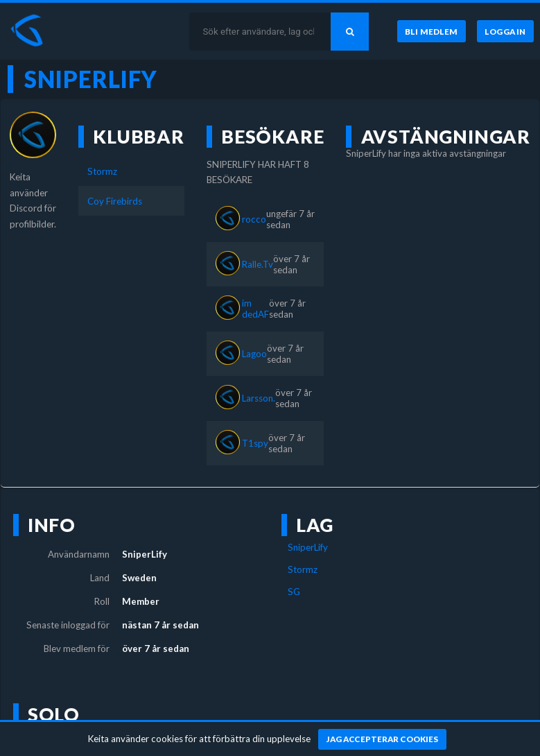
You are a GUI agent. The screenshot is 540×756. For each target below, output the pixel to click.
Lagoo (254, 354)
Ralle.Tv (258, 264)
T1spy (255, 443)
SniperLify (308, 547)
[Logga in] (505, 31)
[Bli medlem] (432, 31)
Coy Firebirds (115, 201)
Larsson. (259, 398)
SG (294, 592)
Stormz (102, 171)
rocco (254, 219)
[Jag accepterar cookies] (382, 739)
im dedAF (255, 309)
